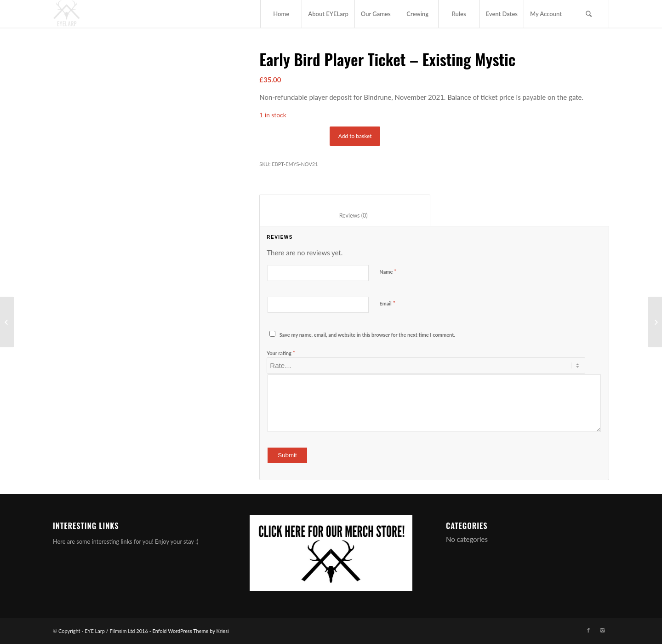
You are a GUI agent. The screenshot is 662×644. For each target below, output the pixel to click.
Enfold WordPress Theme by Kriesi (191, 631)
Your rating (281, 353)
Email (387, 303)
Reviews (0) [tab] (345, 216)
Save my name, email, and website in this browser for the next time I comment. (367, 335)
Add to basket (355, 136)
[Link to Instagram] (602, 630)
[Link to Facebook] (588, 630)
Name (388, 271)
